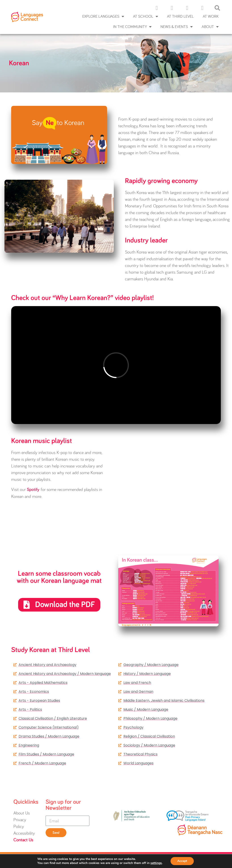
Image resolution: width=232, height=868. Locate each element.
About (210, 27)
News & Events (177, 27)
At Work (211, 16)
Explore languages (103, 16)
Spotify (33, 490)
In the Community (132, 27)
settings (156, 863)
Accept (182, 861)
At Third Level (180, 16)
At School (146, 16)
